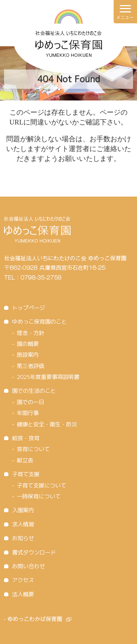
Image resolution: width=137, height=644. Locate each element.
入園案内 (23, 510)
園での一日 (31, 402)
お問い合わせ (28, 566)
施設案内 (28, 355)
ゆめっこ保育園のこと (39, 322)
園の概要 (28, 344)
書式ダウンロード (34, 552)
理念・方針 (31, 333)
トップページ (28, 308)
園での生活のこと (34, 391)
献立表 (25, 460)
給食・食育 (26, 438)
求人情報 (23, 524)
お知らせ (23, 538)
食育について (33, 449)
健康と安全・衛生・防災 (47, 424)
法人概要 (23, 594)
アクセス (23, 580)
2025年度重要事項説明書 (48, 377)
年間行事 (28, 413)
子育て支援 (26, 474)
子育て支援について (41, 485)
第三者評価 (31, 366)
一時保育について (39, 496)
